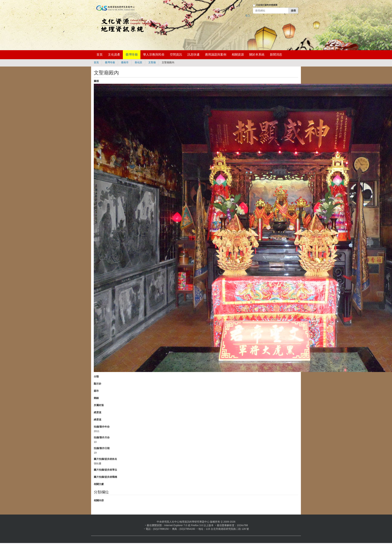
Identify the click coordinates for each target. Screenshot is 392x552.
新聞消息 (276, 55)
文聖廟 (152, 62)
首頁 (100, 55)
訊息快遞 (193, 55)
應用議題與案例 (216, 55)
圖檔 (96, 81)
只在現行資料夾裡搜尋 (267, 5)
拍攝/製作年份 (102, 427)
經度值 (98, 412)
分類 (96, 376)
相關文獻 (99, 484)
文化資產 (114, 55)
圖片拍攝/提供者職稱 (105, 477)
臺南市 (125, 62)
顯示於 (98, 384)
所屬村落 (99, 405)
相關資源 (238, 55)
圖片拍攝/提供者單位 (105, 470)
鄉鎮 (96, 398)
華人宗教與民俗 (154, 55)
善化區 (138, 62)
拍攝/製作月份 (102, 437)
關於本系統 (257, 55)
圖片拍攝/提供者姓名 (105, 459)
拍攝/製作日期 (102, 448)
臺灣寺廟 (132, 55)
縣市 (96, 391)
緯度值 (98, 420)
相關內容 (99, 500)
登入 (248, 16)
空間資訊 (176, 55)
